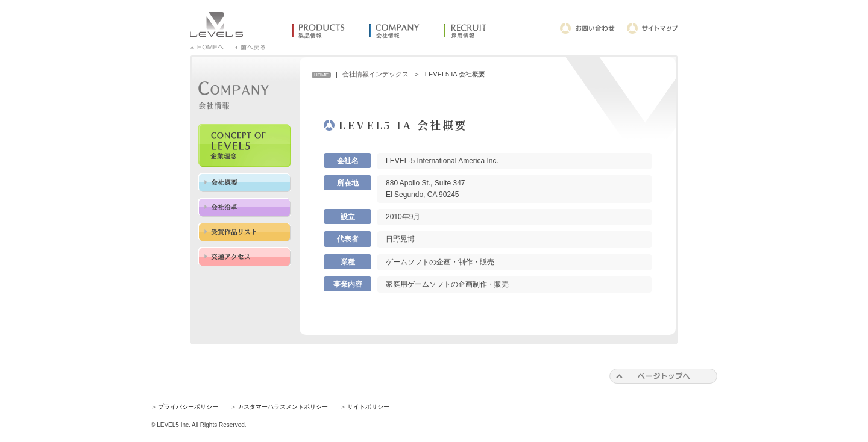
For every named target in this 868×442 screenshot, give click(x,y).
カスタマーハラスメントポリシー (283, 407)
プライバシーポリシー (188, 407)
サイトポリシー (368, 407)
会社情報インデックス (376, 74)
